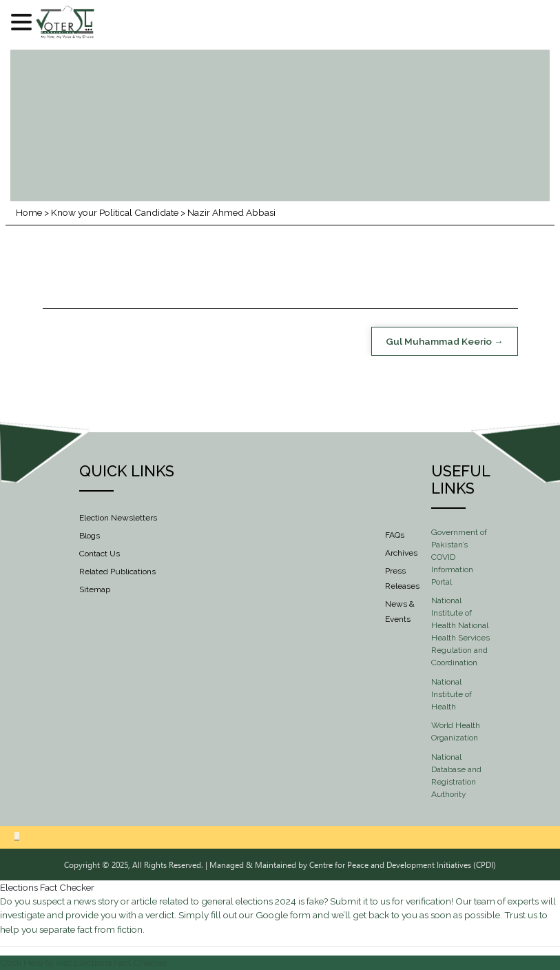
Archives (401, 553)
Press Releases (402, 578)
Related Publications (117, 572)
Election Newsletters (118, 518)
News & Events (400, 612)
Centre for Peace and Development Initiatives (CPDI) (403, 865)
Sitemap (95, 589)
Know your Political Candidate (115, 212)
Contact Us (100, 554)
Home (29, 212)
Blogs (90, 536)
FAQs (395, 535)
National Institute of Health (452, 694)
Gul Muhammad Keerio (439, 341)
